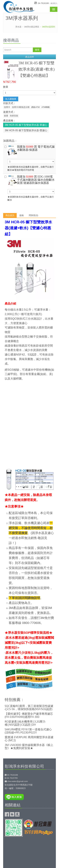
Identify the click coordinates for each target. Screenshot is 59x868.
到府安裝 (14, 116)
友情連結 (17, 814)
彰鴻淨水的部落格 (12, 814)
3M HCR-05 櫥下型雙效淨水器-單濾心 (26, 125)
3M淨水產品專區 (32, 27)
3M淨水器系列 (49, 27)
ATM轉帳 (46, 107)
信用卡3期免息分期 (21, 107)
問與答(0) (33, 215)
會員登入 (54, 3)
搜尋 (37, 50)
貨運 (6, 116)
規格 (22, 215)
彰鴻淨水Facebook (7, 814)
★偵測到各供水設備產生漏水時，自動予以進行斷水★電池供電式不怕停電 (29, 158)
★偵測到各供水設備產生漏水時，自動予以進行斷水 (29, 188)
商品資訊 (10, 215)
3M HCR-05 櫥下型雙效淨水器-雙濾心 (26, 130)
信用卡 (7, 107)
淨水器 (18, 27)
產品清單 (30, 57)
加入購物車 (11, 99)
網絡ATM (35, 107)
